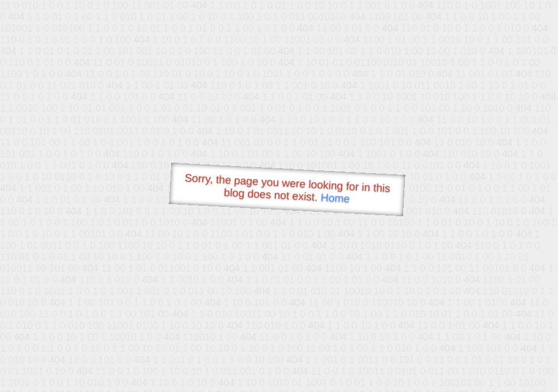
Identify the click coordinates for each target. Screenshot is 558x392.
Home (335, 198)
